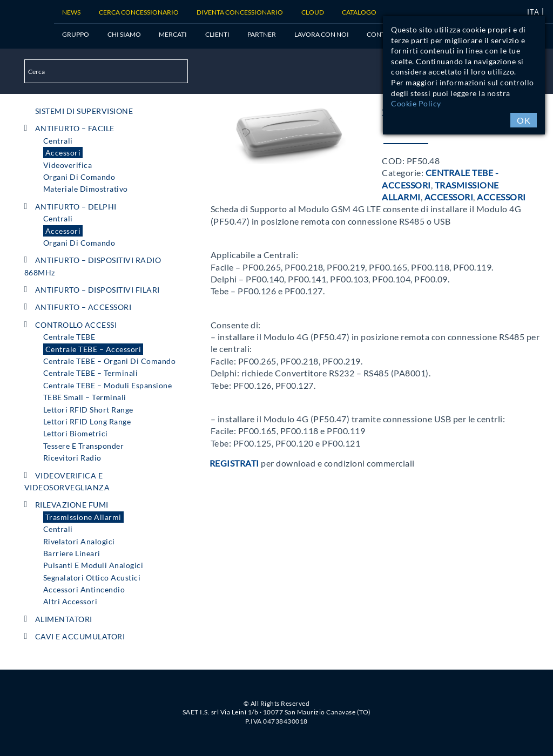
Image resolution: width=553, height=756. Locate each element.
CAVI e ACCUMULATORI (80, 636)
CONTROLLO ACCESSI (76, 325)
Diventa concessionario (240, 12)
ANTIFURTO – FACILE (75, 128)
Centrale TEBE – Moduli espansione (108, 385)
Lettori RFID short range (88, 410)
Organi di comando (79, 177)
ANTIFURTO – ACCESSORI (83, 307)
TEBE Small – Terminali (85, 397)
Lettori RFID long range (87, 421)
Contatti (382, 34)
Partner (262, 34)
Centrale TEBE (69, 337)
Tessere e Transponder (84, 446)
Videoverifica (68, 165)
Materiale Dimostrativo (86, 189)
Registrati (234, 463)
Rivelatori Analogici (79, 541)
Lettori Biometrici (76, 433)
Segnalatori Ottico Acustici (92, 578)
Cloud (313, 12)
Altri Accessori (70, 601)
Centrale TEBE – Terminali (91, 373)
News (71, 12)
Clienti (217, 34)
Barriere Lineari (72, 553)
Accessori (63, 153)
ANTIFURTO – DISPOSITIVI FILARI (97, 290)
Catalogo (359, 12)
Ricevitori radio (72, 458)
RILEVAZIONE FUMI (72, 505)
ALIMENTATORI (64, 619)
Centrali (58, 141)
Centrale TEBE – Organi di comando (110, 361)
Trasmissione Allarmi (83, 517)
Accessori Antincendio (84, 589)
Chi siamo (124, 34)
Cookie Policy (416, 103)
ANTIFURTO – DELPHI (76, 207)
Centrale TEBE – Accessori (93, 349)
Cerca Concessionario (139, 12)
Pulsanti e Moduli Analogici (93, 565)
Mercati (173, 34)
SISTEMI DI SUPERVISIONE (84, 111)
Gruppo (76, 34)
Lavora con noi (322, 34)
